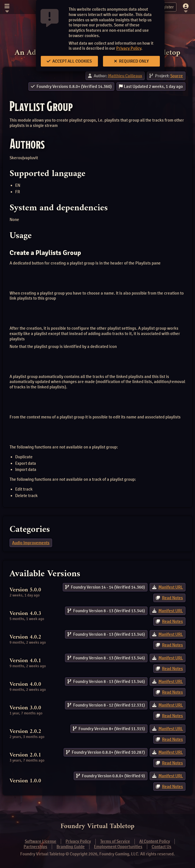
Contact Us (162, 847)
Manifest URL (171, 587)
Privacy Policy (129, 48)
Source (177, 76)
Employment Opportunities (118, 847)
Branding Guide (71, 847)
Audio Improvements (31, 543)
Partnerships (35, 847)
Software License (41, 841)
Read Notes (172, 598)
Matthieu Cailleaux (125, 76)
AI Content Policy (155, 841)
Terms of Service (115, 841)
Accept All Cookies (69, 61)
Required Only (131, 61)
